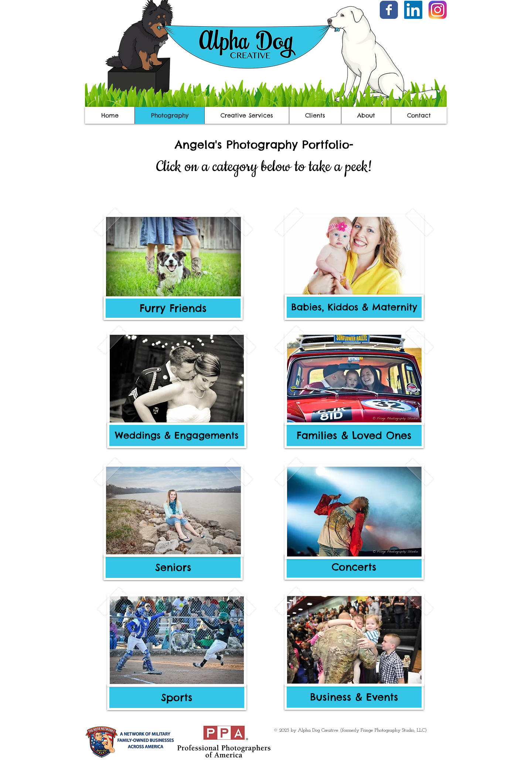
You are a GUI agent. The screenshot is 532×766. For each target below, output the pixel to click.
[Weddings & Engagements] (177, 435)
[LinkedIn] (413, 10)
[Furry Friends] (173, 308)
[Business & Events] (354, 697)
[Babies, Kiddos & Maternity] (354, 307)
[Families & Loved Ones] (354, 435)
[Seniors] (173, 567)
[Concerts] (354, 567)
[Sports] (177, 697)
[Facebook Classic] (389, 10)
